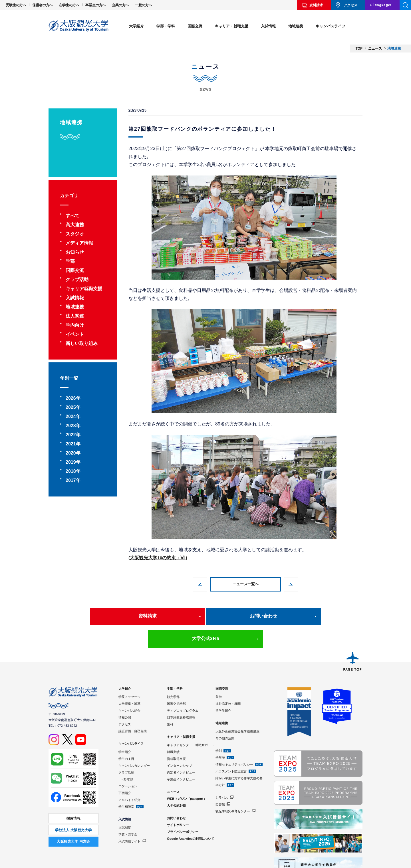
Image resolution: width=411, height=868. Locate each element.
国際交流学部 (176, 681)
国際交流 (195, 26)
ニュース (173, 769)
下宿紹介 (125, 770)
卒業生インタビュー (181, 757)
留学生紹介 (223, 688)
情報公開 (125, 695)
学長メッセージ (129, 674)
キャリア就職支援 (84, 289)
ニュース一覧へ (246, 584)
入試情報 (268, 26)
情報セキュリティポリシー (234, 742)
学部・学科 (166, 26)
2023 (71, 426)
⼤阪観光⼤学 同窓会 (73, 817)
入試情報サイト (129, 819)
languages (382, 5)
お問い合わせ (205, 616)
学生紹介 (125, 729)
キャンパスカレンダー (134, 743)
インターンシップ (180, 743)
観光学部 (173, 674)
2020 (71, 453)
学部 (70, 261)
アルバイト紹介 (129, 777)
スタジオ (75, 234)
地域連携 (296, 26)
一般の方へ (144, 5)
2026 (71, 398)
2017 (71, 480)
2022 (71, 435)
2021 (71, 444)
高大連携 (75, 225)
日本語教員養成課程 (181, 695)
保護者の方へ (43, 5)
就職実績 (173, 729)
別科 (170, 702)
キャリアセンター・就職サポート (191, 722)
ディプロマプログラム (183, 688)
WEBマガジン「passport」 (187, 776)
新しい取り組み (82, 343)
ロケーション (128, 764)
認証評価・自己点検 (133, 708)
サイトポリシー (178, 802)
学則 (219, 728)
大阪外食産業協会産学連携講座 (237, 709)
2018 (71, 471)
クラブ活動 (77, 279)
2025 (71, 407)
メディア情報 (79, 243)
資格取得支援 (176, 736)
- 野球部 (126, 757)
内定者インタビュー (181, 750)
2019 (71, 462)
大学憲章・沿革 (129, 681)
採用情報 (74, 796)
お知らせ (75, 252)
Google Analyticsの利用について (191, 816)
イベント (75, 334)
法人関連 (75, 316)
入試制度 (125, 805)
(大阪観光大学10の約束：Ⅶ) (158, 558)
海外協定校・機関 (228, 681)
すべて (72, 216)
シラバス (222, 775)
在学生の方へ (69, 5)
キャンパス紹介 (129, 688)
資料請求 (316, 5)
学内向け (75, 325)
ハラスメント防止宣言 (231, 749)
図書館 (220, 782)
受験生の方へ (16, 5)
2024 (71, 416)
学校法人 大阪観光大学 (73, 806)
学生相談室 (126, 784)
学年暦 (220, 735)
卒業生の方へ (96, 5)
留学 (219, 674)
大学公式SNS (292, 616)
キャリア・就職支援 (232, 26)
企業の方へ (120, 5)
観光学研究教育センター (233, 789)
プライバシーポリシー (183, 809)
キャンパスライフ (331, 26)
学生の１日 (126, 736)
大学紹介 (136, 26)
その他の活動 (225, 716)
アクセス (350, 5)
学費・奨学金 (128, 812)
